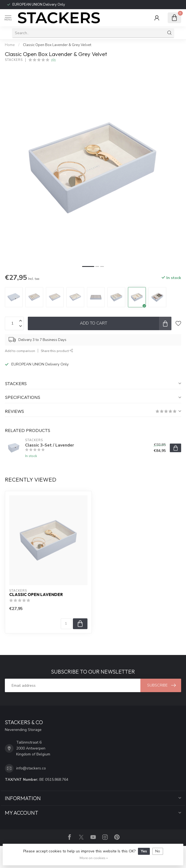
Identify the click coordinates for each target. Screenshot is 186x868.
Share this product (57, 351)
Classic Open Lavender (36, 595)
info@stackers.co (31, 768)
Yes (144, 851)
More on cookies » (94, 858)
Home (10, 45)
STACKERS (14, 60)
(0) (53, 60)
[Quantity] (66, 624)
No (158, 851)
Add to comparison (20, 351)
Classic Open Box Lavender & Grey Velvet (57, 45)
